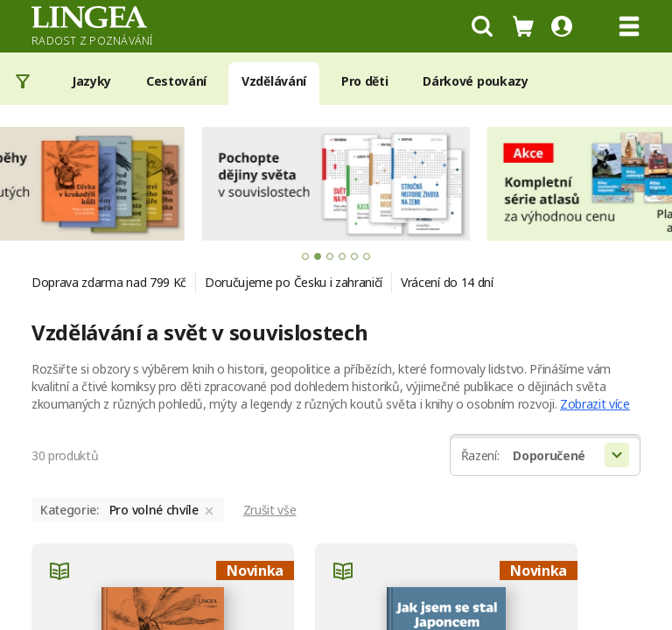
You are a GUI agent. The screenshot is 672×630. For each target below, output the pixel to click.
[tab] (305, 256)
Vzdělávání (274, 81)
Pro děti (364, 81)
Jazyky (91, 81)
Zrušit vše (270, 510)
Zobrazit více (595, 404)
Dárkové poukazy (475, 81)
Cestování (176, 81)
